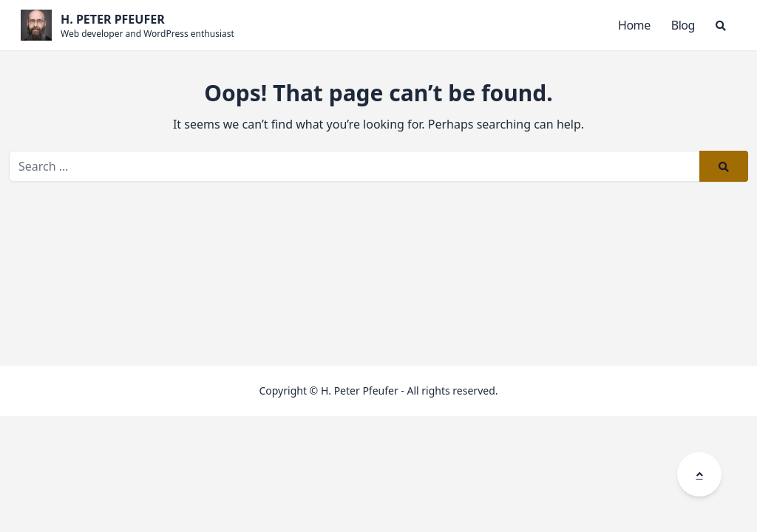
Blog (683, 25)
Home (634, 25)
